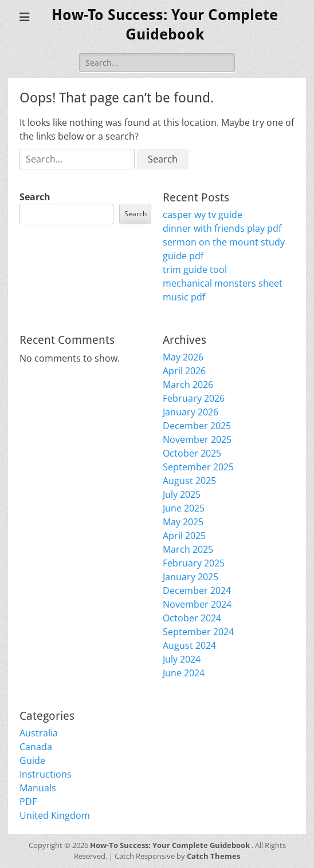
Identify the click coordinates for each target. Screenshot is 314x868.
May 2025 (183, 522)
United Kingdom (55, 815)
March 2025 (188, 549)
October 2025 (192, 453)
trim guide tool (195, 269)
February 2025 (194, 563)
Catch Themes (213, 856)
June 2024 (184, 673)
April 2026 (184, 371)
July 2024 (182, 659)
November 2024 (197, 604)
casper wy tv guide (203, 215)
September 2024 (198, 632)
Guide (32, 760)
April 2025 (184, 536)
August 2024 (189, 645)
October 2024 (192, 618)
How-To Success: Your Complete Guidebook (171, 845)
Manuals (38, 788)
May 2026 (183, 357)
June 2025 (184, 508)
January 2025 (191, 577)
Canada (36, 747)
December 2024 (197, 590)
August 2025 (189, 481)
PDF (28, 802)
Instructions (46, 774)
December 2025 (197, 426)
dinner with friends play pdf (222, 228)
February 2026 (194, 398)
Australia (39, 733)
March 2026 (188, 385)
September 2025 (198, 467)
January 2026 (191, 412)
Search (35, 197)
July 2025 (182, 494)
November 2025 (197, 439)
